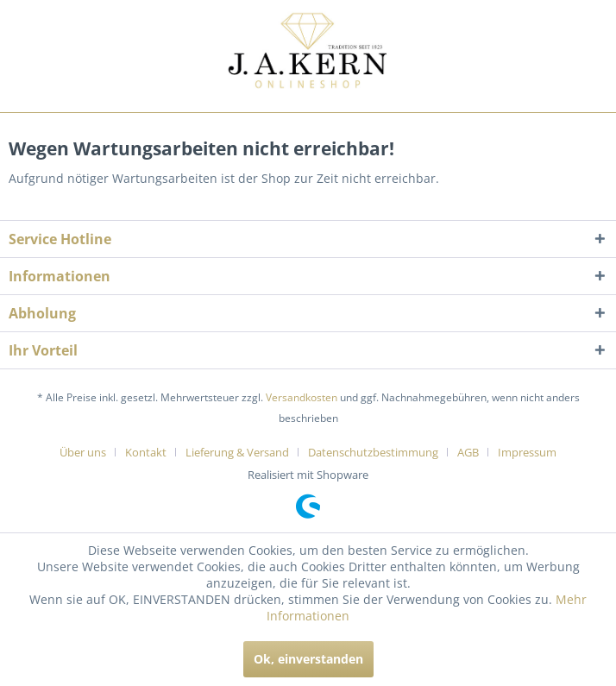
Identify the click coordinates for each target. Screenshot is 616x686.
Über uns (83, 452)
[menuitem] (89, 452)
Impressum (527, 452)
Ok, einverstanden (308, 659)
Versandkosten (302, 397)
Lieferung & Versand (237, 452)
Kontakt (146, 452)
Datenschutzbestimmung (373, 452)
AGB (468, 452)
